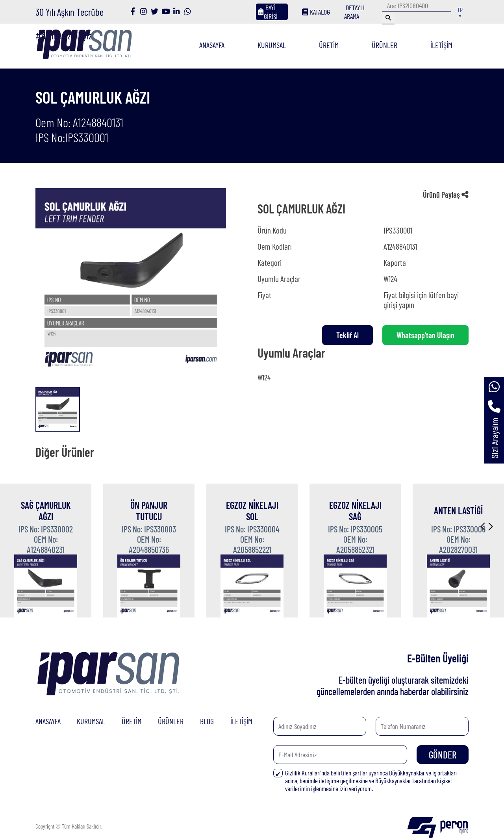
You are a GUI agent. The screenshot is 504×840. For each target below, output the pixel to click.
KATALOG (316, 12)
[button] (483, 527)
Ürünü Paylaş (446, 195)
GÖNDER (443, 755)
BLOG (207, 721)
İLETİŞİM (441, 45)
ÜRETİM (329, 45)
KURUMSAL (272, 45)
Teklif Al (347, 335)
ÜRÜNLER (384, 45)
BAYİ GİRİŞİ (268, 12)
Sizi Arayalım (494, 438)
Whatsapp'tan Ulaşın (425, 335)
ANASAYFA (212, 45)
